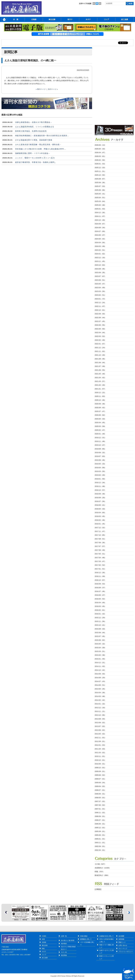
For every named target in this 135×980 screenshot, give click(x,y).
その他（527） (100, 864)
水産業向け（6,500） (103, 868)
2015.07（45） (100, 636)
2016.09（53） (100, 584)
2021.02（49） (100, 385)
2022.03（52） (100, 336)
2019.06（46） (100, 460)
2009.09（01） (100, 771)
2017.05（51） (100, 554)
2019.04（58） (100, 468)
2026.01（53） (100, 164)
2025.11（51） (100, 171)
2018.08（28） (100, 498)
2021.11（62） (100, 351)
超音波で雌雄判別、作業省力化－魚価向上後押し (36, 162)
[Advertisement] (107, 86)
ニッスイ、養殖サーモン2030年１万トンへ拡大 (35, 158)
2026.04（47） (100, 153)
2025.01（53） (100, 209)
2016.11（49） (100, 576)
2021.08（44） (100, 363)
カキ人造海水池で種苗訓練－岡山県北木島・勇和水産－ (38, 145)
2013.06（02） (100, 730)
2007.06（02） (100, 805)
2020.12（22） (100, 393)
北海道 (44, 942)
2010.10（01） (100, 760)
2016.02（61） (100, 610)
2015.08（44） (100, 633)
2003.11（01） (100, 843)
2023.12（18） (100, 258)
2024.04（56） (100, 243)
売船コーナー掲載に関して (106, 946)
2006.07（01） (100, 820)
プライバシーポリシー (126, 951)
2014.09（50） (100, 674)
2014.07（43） (100, 681)
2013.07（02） (100, 726)
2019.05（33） (100, 464)
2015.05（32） (100, 644)
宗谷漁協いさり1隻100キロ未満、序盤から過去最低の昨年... (41, 149)
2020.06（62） (100, 415)
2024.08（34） (100, 228)
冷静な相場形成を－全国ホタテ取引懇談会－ (34, 122)
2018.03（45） (100, 516)
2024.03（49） (100, 246)
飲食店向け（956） (102, 875)
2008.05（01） (100, 798)
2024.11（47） (100, 216)
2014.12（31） (100, 663)
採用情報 (121, 939)
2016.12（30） (100, 573)
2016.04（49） (100, 603)
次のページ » (53, 89)
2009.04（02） (100, 786)
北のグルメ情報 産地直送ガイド (68, 948)
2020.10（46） (100, 400)
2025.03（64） (100, 201)
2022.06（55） (100, 325)
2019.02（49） (100, 475)
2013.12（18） (100, 708)
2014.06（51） (100, 685)
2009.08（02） (100, 775)
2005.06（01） (100, 835)
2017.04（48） (100, 558)
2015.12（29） (100, 618)
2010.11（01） (100, 756)
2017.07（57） (100, 546)
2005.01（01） (100, 839)
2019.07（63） (100, 456)
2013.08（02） (100, 723)
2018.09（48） (100, 494)
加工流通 (45, 958)
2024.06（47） (100, 235)
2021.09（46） (100, 359)
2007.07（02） (100, 801)
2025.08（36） (100, 183)
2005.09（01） (100, 831)
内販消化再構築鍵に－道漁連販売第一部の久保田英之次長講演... (42, 136)
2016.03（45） (100, 606)
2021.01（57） (100, 389)
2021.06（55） (100, 370)
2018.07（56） (100, 501)
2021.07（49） (100, 366)
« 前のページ (41, 89)
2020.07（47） (100, 411)
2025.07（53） (100, 186)
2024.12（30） (100, 213)
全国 (43, 939)
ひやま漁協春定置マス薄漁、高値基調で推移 (34, 140)
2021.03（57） (100, 381)
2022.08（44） (100, 318)
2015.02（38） (100, 655)
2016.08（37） (100, 588)
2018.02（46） (100, 520)
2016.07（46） (100, 591)
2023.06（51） (100, 280)
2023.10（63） (100, 265)
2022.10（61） (100, 310)
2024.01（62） (100, 254)
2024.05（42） (100, 239)
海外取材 (64, 944)
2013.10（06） (100, 715)
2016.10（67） (100, 580)
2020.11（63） (100, 396)
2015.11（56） (100, 621)
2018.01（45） (100, 524)
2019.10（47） (100, 445)
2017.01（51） (100, 569)
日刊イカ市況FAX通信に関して (106, 940)
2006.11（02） (100, 813)
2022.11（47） (100, 306)
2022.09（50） (100, 314)
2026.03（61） (100, 156)
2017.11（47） (100, 531)
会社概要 (121, 936)
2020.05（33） (100, 419)
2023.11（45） (100, 261)
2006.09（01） (100, 816)
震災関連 (64, 955)
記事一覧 (64, 936)
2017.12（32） (100, 528)
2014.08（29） (100, 678)
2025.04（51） (100, 198)
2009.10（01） (100, 768)
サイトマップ (123, 948)
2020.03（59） (100, 426)
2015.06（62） (100, 640)
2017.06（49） (100, 550)
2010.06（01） (100, 764)
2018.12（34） (100, 483)
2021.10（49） (100, 355)
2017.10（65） (100, 535)
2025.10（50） (100, 175)
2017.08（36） (100, 543)
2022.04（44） (100, 333)
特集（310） (100, 872)
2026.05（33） (100, 149)
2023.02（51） (100, 295)
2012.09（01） (100, 741)
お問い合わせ (123, 945)
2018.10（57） (100, 490)
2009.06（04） (100, 783)
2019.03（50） (100, 471)
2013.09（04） (100, 719)
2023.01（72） (100, 299)
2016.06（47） (100, 595)
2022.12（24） (100, 303)
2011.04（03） (100, 749)
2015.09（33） (100, 629)
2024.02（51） (100, 250)
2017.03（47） (100, 561)
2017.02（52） (100, 565)
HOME (44, 936)
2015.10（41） (100, 625)
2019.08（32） (100, 453)
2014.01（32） (100, 704)
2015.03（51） (100, 651)
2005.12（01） (100, 828)
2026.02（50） (100, 160)
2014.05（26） (100, 689)
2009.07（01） (100, 779)
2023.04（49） (100, 288)
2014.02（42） (100, 700)
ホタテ (44, 951)
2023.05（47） (100, 284)
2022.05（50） (100, 329)
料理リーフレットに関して (106, 957)
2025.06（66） (100, 190)
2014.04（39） (100, 693)
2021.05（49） (100, 374)
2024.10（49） (100, 220)
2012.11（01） (100, 738)
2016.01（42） (100, 614)
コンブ (44, 955)
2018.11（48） (100, 486)
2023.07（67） (100, 276)
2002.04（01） (100, 850)
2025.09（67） (100, 179)
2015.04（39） (100, 648)
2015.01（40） (100, 659)
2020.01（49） (100, 434)
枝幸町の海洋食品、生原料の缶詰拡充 (31, 131)
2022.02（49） (100, 340)
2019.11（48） (100, 441)
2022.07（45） (100, 321)
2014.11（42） (100, 666)
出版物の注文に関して (106, 936)
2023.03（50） (100, 291)
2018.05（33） (100, 509)
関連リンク (122, 942)
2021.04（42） (100, 378)
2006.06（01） (100, 824)
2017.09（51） (100, 539)
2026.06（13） (100, 145)
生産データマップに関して (106, 952)
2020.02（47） (100, 430)
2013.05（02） (100, 734)
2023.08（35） (100, 273)
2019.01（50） (100, 479)
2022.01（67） (100, 344)
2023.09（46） (100, 269)
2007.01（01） (100, 809)
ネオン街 (64, 952)
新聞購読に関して (86, 939)
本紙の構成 (84, 936)
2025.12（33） (100, 168)
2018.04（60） (100, 513)
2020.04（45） (100, 423)
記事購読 (98, 889)
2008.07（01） (100, 790)
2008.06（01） (100, 794)
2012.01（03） (100, 745)
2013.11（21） (100, 711)
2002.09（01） (100, 846)
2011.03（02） (100, 753)
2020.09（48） (100, 404)
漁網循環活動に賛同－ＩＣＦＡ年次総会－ (33, 153)
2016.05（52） (100, 599)
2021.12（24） (100, 348)
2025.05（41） (100, 194)
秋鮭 (43, 948)
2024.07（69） (100, 231)
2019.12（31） (100, 438)
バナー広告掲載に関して (87, 944)
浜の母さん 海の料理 (68, 940)
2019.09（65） (100, 449)
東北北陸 (45, 945)
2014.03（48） (100, 696)
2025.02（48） (100, 205)
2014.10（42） (100, 670)
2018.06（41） (100, 505)
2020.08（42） (100, 408)
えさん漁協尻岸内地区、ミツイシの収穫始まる (35, 127)
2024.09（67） (100, 224)
